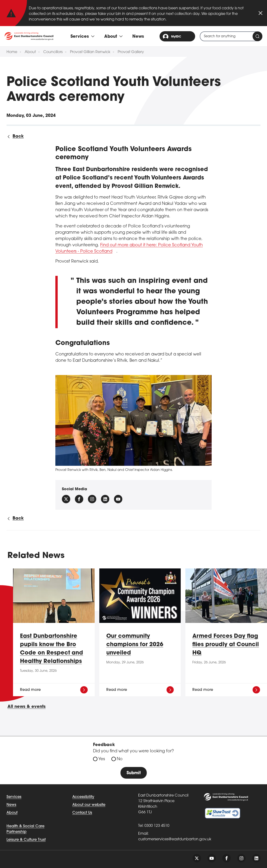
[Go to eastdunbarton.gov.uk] (29, 36)
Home (12, 52)
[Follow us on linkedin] (256, 858)
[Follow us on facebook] (79, 499)
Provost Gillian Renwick (90, 52)
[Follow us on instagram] (92, 499)
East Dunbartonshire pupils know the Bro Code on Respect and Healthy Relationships (52, 649)
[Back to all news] (15, 137)
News (138, 37)
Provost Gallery (131, 52)
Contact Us (82, 813)
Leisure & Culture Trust (26, 840)
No (120, 759)
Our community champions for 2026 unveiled (135, 645)
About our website (89, 805)
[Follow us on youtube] (212, 858)
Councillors (53, 52)
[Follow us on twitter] (197, 858)
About (30, 52)
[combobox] (231, 36)
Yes (102, 759)
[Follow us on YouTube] (118, 499)
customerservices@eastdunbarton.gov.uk (175, 839)
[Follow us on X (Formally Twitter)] (66, 499)
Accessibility (83, 797)
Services (14, 797)
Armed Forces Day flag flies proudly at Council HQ (226, 645)
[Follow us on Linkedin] (105, 499)
